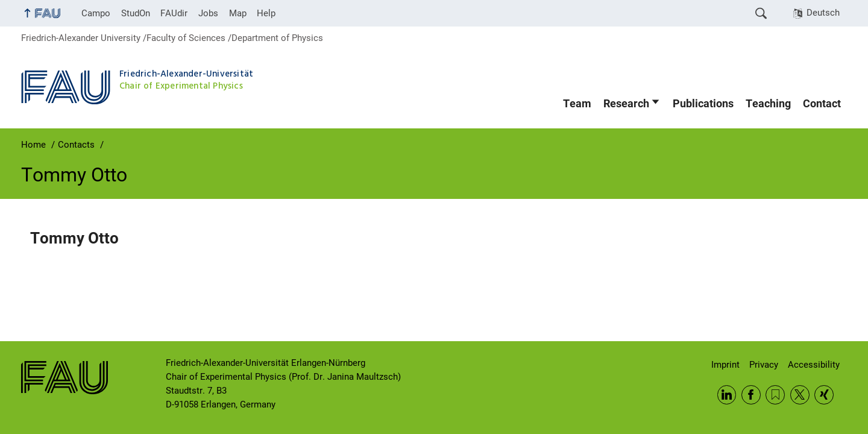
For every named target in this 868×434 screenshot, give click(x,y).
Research (626, 104)
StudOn (136, 13)
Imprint (725, 365)
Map (238, 13)
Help (266, 13)
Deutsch (823, 13)
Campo (96, 13)
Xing (824, 395)
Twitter (800, 395)
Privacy (764, 365)
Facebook (751, 395)
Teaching (768, 104)
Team (577, 104)
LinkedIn (727, 395)
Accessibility (814, 365)
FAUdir (174, 13)
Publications (703, 104)
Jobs (208, 13)
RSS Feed (775, 395)
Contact (822, 104)
